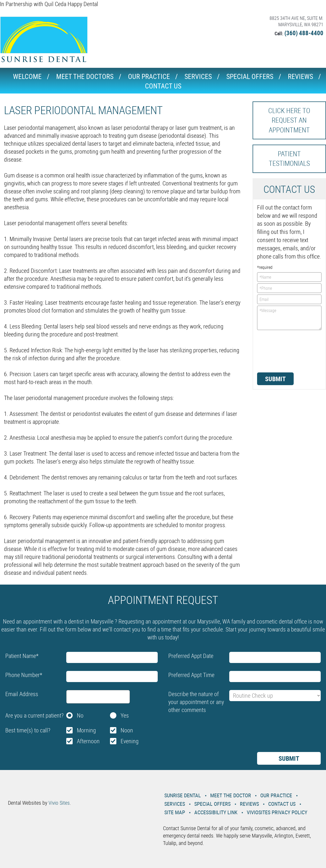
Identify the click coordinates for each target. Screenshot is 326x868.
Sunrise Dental (183, 795)
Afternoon (88, 741)
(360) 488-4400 (304, 33)
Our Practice (149, 76)
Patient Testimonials (289, 159)
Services (198, 76)
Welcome (27, 76)
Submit (275, 379)
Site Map (175, 812)
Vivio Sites (59, 803)
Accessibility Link (216, 812)
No (80, 715)
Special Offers (250, 76)
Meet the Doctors (85, 76)
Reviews (300, 76)
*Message (289, 318)
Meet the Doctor (231, 795)
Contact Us (163, 86)
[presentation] (279, 351)
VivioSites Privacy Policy (277, 812)
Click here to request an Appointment (289, 120)
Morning (86, 730)
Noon (127, 730)
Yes (125, 715)
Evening (130, 741)
